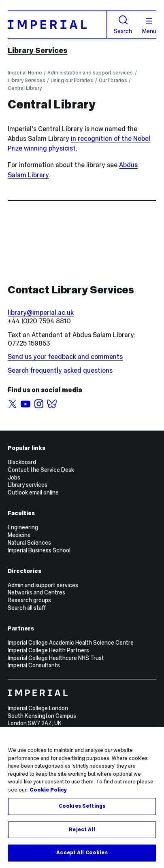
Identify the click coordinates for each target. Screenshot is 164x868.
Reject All (82, 830)
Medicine (19, 535)
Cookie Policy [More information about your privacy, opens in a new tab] (48, 790)
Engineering (23, 527)
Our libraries (113, 80)
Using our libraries (72, 80)
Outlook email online (33, 492)
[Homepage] (58, 24)
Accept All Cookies (82, 853)
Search (123, 24)
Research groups (29, 600)
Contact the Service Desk (41, 470)
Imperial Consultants (34, 665)
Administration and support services (90, 73)
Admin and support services (43, 585)
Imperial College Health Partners (48, 650)
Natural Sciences (29, 543)
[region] (82, 798)
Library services (28, 485)
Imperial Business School (39, 550)
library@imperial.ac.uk (41, 313)
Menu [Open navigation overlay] (149, 26)
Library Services (37, 50)
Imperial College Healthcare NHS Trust (56, 658)
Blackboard (22, 462)
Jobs (14, 478)
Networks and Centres (36, 592)
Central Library (25, 88)
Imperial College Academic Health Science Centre (71, 643)
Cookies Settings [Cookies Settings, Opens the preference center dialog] (82, 806)
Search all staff (27, 608)
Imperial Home (25, 73)
